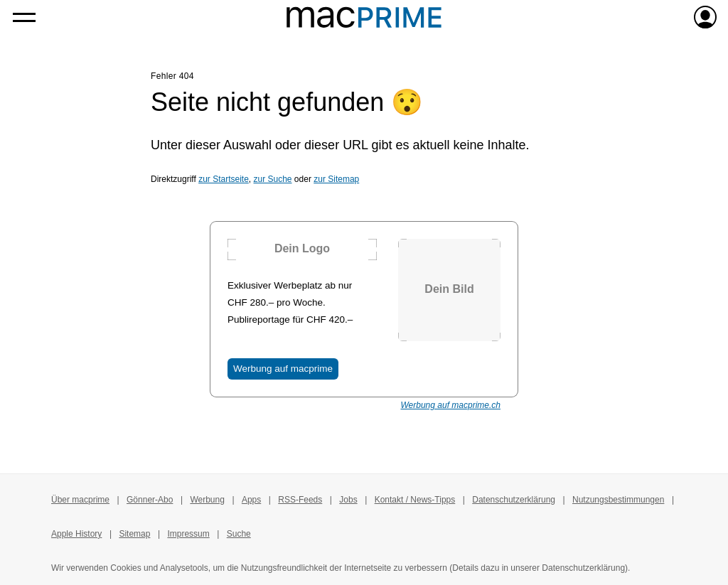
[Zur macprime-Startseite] (364, 17)
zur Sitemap (336, 179)
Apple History (76, 534)
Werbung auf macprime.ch (450, 405)
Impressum (188, 534)
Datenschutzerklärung (514, 500)
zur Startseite (224, 179)
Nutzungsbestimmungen (618, 500)
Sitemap (134, 534)
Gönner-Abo (150, 500)
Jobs (348, 500)
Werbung (207, 500)
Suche (239, 534)
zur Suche (273, 179)
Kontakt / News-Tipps (415, 500)
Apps (251, 500)
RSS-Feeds (300, 500)
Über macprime (80, 500)
